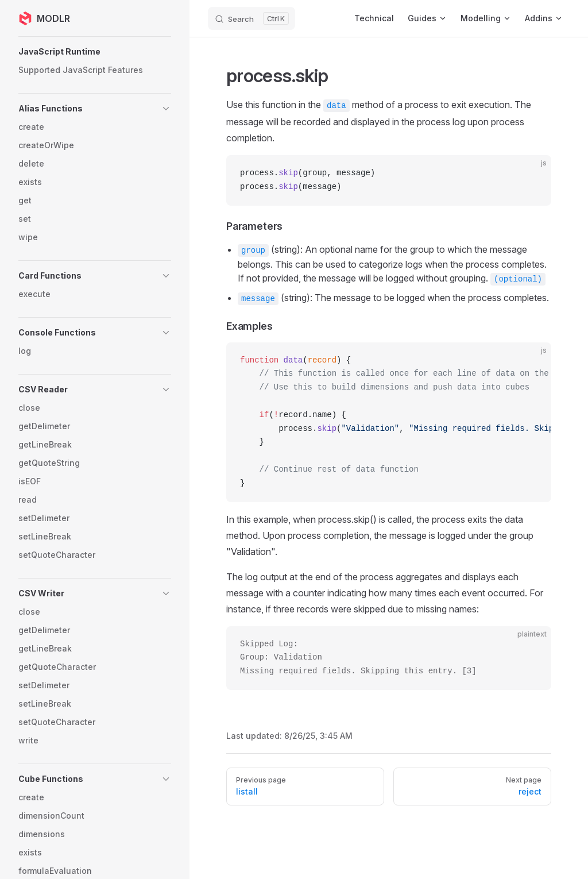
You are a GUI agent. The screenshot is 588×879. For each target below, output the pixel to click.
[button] (95, 52)
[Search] (252, 18)
